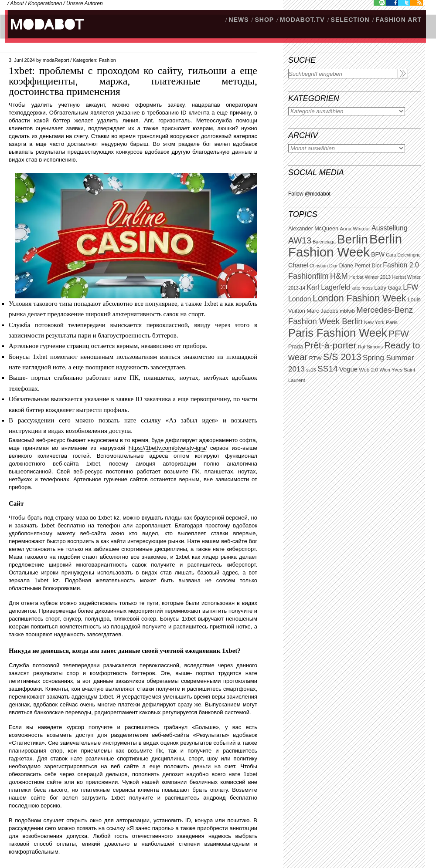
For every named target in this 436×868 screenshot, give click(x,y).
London (300, 299)
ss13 (311, 370)
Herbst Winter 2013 (370, 277)
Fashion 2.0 (401, 265)
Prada (296, 347)
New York (374, 322)
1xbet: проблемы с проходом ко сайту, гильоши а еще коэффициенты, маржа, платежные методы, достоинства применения (133, 81)
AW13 (300, 240)
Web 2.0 (368, 370)
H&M (339, 276)
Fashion (107, 60)
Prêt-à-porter (330, 345)
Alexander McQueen (313, 229)
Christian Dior (324, 266)
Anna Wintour (355, 229)
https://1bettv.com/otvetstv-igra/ (168, 448)
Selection (350, 20)
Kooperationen (45, 3)
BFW (378, 254)
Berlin (352, 239)
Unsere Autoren (85, 3)
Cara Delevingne (403, 255)
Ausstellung (390, 228)
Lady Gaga (388, 288)
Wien (385, 370)
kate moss (362, 288)
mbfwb (347, 311)
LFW (410, 287)
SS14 (328, 369)
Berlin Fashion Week (345, 245)
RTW (315, 358)
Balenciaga (324, 242)
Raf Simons (370, 347)
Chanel (298, 265)
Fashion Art (399, 20)
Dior (377, 266)
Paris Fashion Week (338, 333)
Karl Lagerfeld (328, 287)
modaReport (56, 60)
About (17, 3)
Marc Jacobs (322, 311)
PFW (399, 333)
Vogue (348, 369)
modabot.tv (302, 20)
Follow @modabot (309, 194)
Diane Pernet (355, 266)
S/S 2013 (342, 357)
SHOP (264, 20)
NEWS (239, 20)
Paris (392, 322)
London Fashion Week (359, 298)
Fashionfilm (308, 276)
